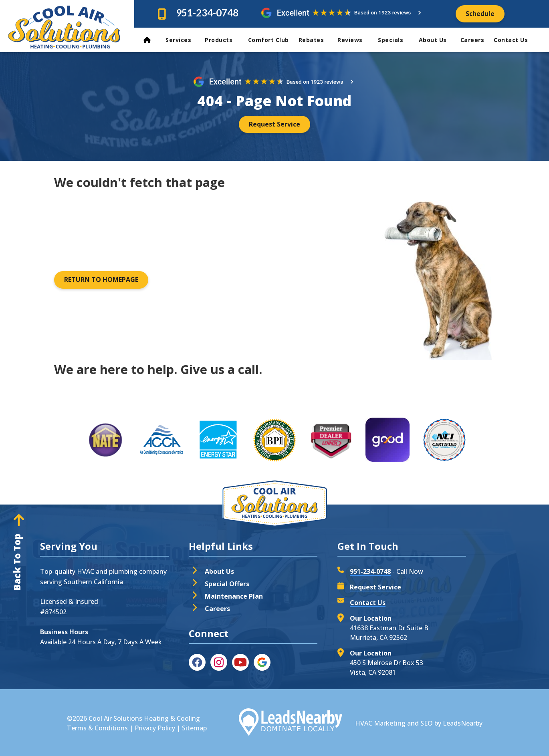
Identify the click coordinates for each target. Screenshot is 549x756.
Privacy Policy (155, 728)
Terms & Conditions (97, 728)
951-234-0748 (207, 13)
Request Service (375, 587)
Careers (472, 40)
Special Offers (227, 584)
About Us (436, 40)
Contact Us (512, 40)
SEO (427, 723)
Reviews (354, 40)
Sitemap (194, 728)
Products (223, 40)
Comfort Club (268, 40)
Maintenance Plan (234, 596)
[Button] (480, 14)
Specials (395, 40)
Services (182, 40)
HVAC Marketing (380, 723)
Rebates (315, 40)
